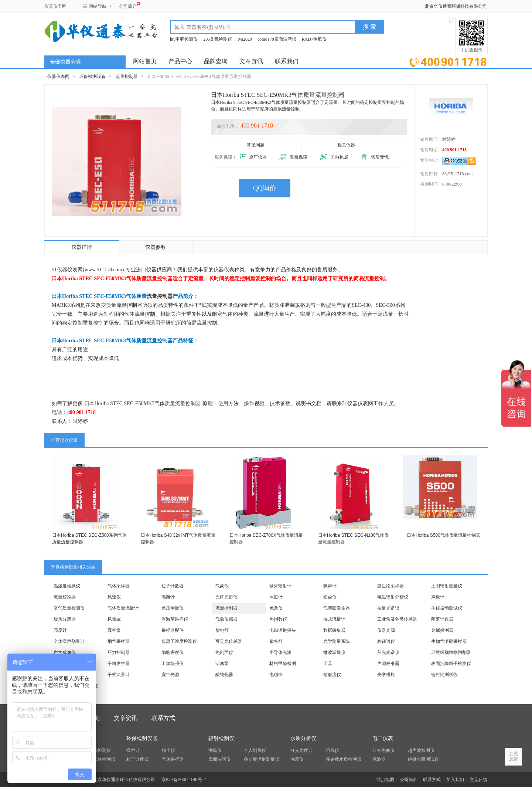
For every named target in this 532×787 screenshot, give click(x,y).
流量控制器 (127, 77)
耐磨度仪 (332, 675)
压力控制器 (119, 652)
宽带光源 (170, 675)
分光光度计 (301, 750)
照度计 (276, 597)
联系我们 (287, 61)
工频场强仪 (173, 664)
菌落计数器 (442, 619)
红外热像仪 (383, 750)
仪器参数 (156, 247)
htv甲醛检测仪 (184, 39)
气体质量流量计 (123, 608)
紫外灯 (276, 641)
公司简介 (128, 5)
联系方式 (163, 718)
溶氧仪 (332, 750)
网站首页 (145, 61)
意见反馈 (478, 780)
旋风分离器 (65, 619)
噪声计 (330, 586)
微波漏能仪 (334, 652)
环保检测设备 (92, 77)
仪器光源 (386, 630)
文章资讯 (251, 61)
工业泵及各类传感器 (397, 619)
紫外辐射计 (280, 586)
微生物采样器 (391, 586)
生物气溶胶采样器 (449, 641)
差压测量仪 (173, 608)
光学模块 (386, 675)
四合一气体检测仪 (98, 759)
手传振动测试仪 (447, 608)
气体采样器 (119, 586)
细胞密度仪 (173, 652)
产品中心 (180, 61)
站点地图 (385, 780)
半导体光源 (280, 652)
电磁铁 (276, 675)
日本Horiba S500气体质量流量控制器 (444, 535)
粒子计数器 (173, 586)
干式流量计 (119, 675)
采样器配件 (173, 630)
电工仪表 (383, 738)
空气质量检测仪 (69, 608)
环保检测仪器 (142, 738)
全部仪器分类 (65, 62)
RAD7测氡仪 (314, 39)
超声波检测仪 (421, 750)
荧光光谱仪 (388, 652)
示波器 (379, 759)
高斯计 (168, 597)
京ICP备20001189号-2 (184, 780)
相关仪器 (347, 145)
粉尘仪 (330, 597)
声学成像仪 (65, 652)
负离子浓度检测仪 (179, 641)
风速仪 (114, 597)
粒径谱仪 (386, 641)
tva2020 (245, 39)
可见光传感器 (229, 641)
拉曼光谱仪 (388, 608)
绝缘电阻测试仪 (423, 759)
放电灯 (222, 630)
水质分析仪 (303, 738)
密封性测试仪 (444, 675)
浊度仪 (297, 759)
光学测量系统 (337, 641)
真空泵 (114, 630)
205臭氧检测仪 (218, 39)
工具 (328, 664)
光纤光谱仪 (226, 597)
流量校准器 (65, 597)
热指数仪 (278, 619)
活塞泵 (222, 664)
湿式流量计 (334, 619)
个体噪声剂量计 (69, 641)
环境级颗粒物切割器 (451, 652)
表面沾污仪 (219, 759)
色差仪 (276, 608)
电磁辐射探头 (283, 630)
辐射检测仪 (221, 738)
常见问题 (256, 145)
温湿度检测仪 (67, 586)
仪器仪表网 (55, 6)
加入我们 (455, 780)
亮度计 (60, 630)
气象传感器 (226, 619)
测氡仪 (215, 750)
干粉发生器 (119, 664)
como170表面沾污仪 (277, 39)
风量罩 (114, 619)
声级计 (438, 597)
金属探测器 (442, 630)
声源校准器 (388, 664)
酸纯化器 (224, 675)
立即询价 (448, 61)
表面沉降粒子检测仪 (451, 664)
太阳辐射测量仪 (447, 586)
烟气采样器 (119, 641)
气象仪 (222, 586)
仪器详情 (82, 247)
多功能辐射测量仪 (262, 759)
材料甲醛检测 (283, 664)
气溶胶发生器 (337, 608)
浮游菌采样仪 (175, 619)
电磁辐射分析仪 (393, 597)
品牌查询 (216, 61)
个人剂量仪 (255, 750)
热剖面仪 (224, 652)
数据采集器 (334, 630)
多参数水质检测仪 (344, 759)
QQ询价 (265, 188)
